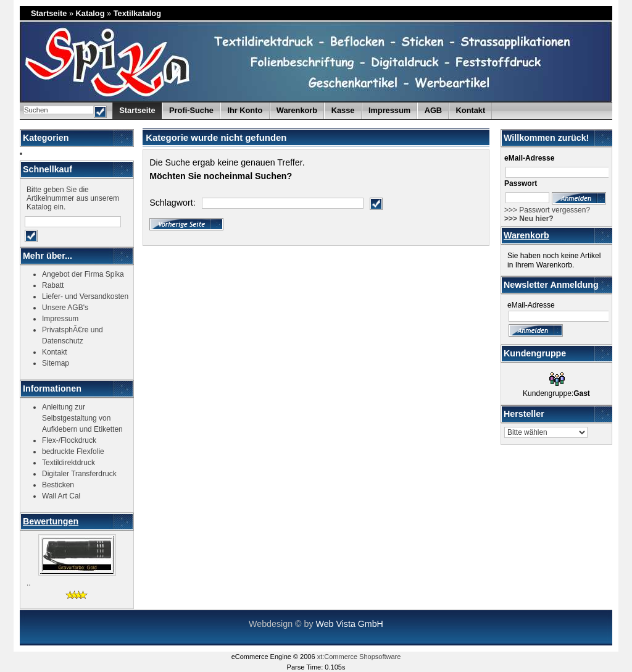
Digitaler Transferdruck (79, 474)
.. (29, 583)
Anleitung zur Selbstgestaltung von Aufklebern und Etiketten (82, 418)
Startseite (49, 13)
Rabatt (53, 285)
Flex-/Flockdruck (69, 440)
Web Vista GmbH (349, 624)
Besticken (58, 485)
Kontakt (471, 110)
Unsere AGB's (65, 308)
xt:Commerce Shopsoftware (359, 657)
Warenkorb (526, 235)
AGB (433, 110)
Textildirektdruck (69, 463)
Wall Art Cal (61, 496)
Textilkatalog (137, 13)
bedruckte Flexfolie (73, 451)
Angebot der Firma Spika (83, 274)
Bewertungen (51, 521)
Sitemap (56, 363)
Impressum (389, 110)
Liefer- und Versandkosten (85, 296)
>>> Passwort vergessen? (547, 210)
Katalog (90, 13)
